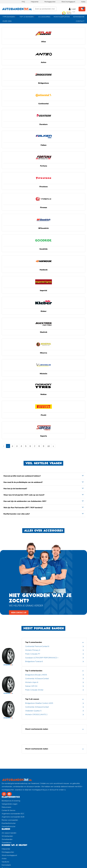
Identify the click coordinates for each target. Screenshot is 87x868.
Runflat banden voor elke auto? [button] (17, 514)
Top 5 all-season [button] (32, 699)
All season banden (9, 833)
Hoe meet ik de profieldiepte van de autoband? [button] (23, 482)
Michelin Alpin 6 (32, 682)
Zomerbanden (7, 839)
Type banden (9, 17)
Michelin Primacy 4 (33, 650)
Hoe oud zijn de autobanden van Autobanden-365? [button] (25, 501)
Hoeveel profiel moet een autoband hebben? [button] (22, 476)
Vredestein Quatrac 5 (33, 711)
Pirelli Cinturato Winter (34, 690)
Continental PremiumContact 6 (37, 646)
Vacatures (5, 862)
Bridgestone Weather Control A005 (39, 703)
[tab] (43, 476)
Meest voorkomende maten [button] (37, 729)
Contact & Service (8, 810)
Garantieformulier (8, 826)
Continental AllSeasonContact (37, 679)
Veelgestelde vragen (10, 804)
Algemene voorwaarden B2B (13, 817)
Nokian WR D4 (31, 686)
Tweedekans (7, 843)
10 (49, 446)
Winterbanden (7, 836)
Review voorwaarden (10, 820)
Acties (83, 2)
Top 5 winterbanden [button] (34, 671)
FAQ (23, 2)
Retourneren (6, 807)
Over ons (7, 21)
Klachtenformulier (9, 823)
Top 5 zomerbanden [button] (34, 642)
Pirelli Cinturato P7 (33, 654)
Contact (80, 21)
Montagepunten (50, 2)
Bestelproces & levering (11, 801)
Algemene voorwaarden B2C (13, 814)
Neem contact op (19, 612)
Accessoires (44, 17)
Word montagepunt (68, 2)
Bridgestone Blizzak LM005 (36, 675)
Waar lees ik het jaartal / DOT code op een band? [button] (24, 495)
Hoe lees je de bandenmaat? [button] (15, 489)
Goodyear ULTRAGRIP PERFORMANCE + (42, 658)
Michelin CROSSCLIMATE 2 (36, 715)
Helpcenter (35, 2)
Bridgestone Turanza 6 (34, 661)
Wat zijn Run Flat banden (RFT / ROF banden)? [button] (23, 508)
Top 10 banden (26, 17)
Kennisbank (79, 17)
